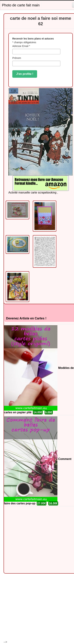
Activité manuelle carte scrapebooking (32, 193)
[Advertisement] (33, 540)
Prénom (17, 58)
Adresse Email (21, 46)
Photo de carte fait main (21, 5)
